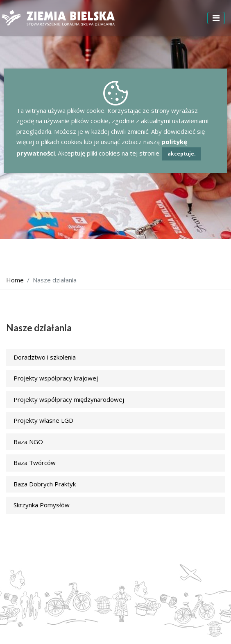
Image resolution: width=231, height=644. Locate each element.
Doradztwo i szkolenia (45, 357)
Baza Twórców (35, 463)
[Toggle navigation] (216, 18)
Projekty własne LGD (43, 420)
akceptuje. (182, 154)
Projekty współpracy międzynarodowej (69, 399)
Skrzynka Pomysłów (42, 505)
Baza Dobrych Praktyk (45, 484)
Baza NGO (28, 442)
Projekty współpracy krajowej (56, 378)
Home (15, 280)
